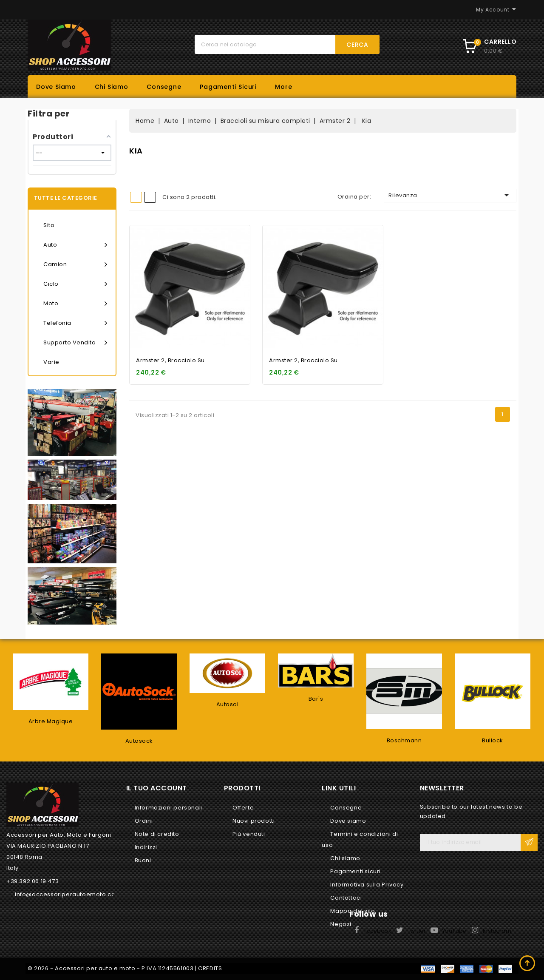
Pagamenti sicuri (228, 87)
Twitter (417, 931)
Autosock (139, 741)
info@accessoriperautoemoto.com (68, 894)
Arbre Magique (51, 721)
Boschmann (404, 740)
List (150, 197)
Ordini (144, 821)
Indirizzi (146, 847)
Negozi (341, 924)
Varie (51, 362)
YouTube (454, 931)
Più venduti (249, 834)
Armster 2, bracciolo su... (173, 360)
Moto (75, 304)
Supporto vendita (75, 343)
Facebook (378, 931)
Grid (136, 197)
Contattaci (346, 898)
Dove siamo (56, 87)
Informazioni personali (169, 808)
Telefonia (75, 323)
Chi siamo (112, 87)
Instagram (497, 931)
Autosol (228, 704)
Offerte (243, 808)
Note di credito (157, 834)
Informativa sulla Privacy (367, 885)
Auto (75, 245)
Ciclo (75, 284)
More (283, 87)
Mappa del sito (353, 911)
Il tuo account (157, 788)
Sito (49, 225)
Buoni (143, 860)
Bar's (316, 699)
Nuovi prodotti (254, 821)
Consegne (164, 87)
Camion (75, 264)
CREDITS (210, 968)
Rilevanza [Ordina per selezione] (450, 195)
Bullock (493, 740)
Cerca (357, 45)
